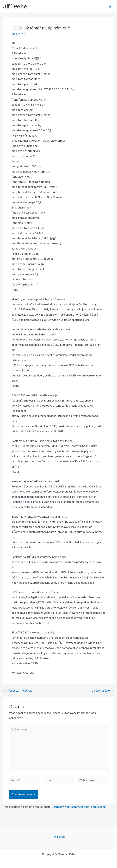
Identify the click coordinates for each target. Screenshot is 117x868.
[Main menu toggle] (110, 7)
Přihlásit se (59, 837)
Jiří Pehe (15, 6)
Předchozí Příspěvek (18, 691)
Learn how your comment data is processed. (79, 807)
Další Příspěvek (103, 691)
